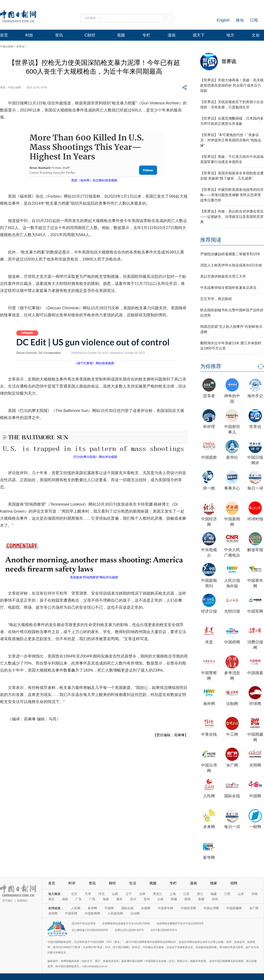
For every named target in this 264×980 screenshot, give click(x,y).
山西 (115, 894)
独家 (214, 883)
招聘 (234, 883)
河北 (101, 894)
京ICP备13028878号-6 (164, 930)
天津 (88, 894)
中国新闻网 (92, 913)
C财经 (90, 35)
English (223, 20)
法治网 (135, 913)
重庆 (119, 899)
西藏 (174, 899)
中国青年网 (165, 908)
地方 (230, 35)
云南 (160, 899)
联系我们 (22, 901)
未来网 (209, 827)
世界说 (20, 47)
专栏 (146, 35)
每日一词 (255, 488)
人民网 (209, 796)
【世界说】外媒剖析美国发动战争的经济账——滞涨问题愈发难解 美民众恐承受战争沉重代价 (232, 195)
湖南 (65, 899)
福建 (214, 894)
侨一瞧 (209, 488)
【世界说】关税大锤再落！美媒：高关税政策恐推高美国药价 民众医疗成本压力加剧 (232, 85)
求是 (209, 642)
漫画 (172, 35)
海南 (106, 899)
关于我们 (7, 901)
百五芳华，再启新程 (216, 299)
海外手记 (255, 396)
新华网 (209, 858)
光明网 (255, 765)
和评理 (209, 427)
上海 (173, 894)
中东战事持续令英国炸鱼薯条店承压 (228, 288)
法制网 (232, 704)
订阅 (254, 20)
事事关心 (232, 488)
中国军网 (255, 611)
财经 (112, 883)
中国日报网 (7, 47)
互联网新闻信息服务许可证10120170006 (126, 924)
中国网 (255, 796)
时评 (72, 883)
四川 (133, 899)
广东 (79, 899)
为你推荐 (211, 366)
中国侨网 (232, 642)
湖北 (51, 899)
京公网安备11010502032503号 (90, 930)
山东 (241, 894)
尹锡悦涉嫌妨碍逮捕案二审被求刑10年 (230, 254)
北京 (74, 894)
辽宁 (129, 894)
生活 (133, 883)
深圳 (215, 899)
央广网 (232, 765)
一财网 (255, 827)
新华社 (232, 457)
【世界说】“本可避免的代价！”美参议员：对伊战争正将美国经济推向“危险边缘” (231, 140)
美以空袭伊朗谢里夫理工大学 (223, 276)
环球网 (255, 704)
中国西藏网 (234, 908)
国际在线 (232, 796)
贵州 (147, 899)
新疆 (201, 899)
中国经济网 (188, 908)
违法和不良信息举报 (84, 924)
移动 (240, 20)
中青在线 (209, 734)
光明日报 (232, 611)
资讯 (59, 35)
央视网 (146, 908)
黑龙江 (158, 894)
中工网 (232, 734)
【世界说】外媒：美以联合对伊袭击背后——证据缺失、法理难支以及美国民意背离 (232, 217)
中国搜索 (255, 673)
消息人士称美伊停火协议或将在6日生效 (231, 265)
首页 (4, 35)
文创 (256, 35)
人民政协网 (115, 913)
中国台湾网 (211, 908)
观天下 (199, 35)
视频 (121, 35)
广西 (92, 899)
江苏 (186, 894)
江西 (227, 894)
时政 (29, 35)
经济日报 (209, 611)
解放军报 (255, 550)
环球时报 (255, 519)
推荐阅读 (211, 240)
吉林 (142, 894)
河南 (255, 894)
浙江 (200, 894)
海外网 (209, 704)
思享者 (209, 396)
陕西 (188, 899)
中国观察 (209, 457)
